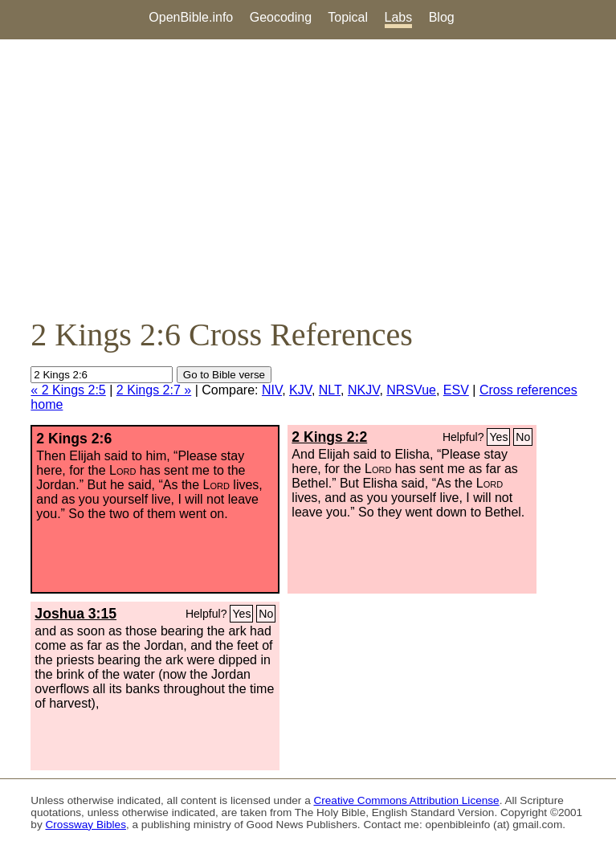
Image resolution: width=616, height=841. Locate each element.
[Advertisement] (308, 178)
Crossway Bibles (85, 825)
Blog (442, 17)
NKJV (363, 390)
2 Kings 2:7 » (154, 390)
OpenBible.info (191, 17)
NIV (272, 390)
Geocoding (281, 17)
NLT (330, 390)
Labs (399, 17)
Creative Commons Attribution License (406, 800)
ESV (456, 390)
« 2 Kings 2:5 (68, 390)
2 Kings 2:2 (329, 437)
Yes (498, 437)
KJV (300, 390)
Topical (348, 17)
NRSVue (411, 390)
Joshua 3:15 (75, 614)
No (523, 437)
